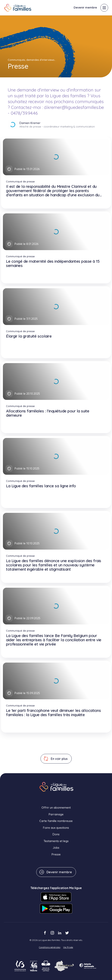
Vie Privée (68, 947)
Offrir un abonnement (56, 808)
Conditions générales (50, 947)
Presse (56, 854)
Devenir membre (85, 7)
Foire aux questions (56, 828)
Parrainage (56, 814)
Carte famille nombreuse (56, 821)
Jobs (56, 848)
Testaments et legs (56, 841)
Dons (56, 834)
